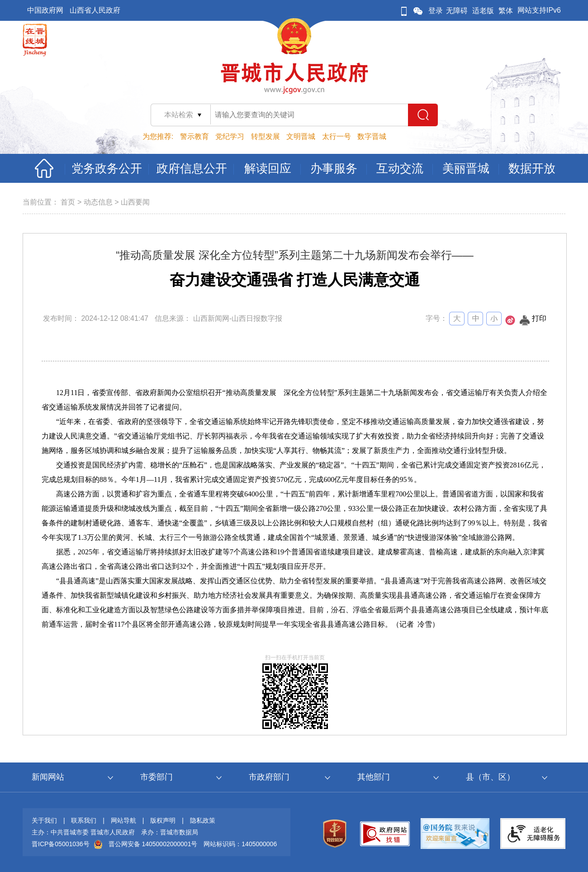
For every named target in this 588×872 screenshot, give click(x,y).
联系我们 (84, 820)
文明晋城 (301, 136)
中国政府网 (45, 10)
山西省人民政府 (95, 10)
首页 (68, 202)
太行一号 (337, 136)
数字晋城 (372, 136)
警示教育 (194, 136)
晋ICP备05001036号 (61, 844)
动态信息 (98, 202)
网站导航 (123, 820)
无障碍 (457, 11)
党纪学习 (230, 136)
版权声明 (163, 820)
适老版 (483, 11)
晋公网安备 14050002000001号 (153, 844)
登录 (436, 11)
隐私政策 (203, 820)
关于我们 (44, 820)
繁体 (506, 11)
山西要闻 (135, 202)
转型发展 (266, 136)
